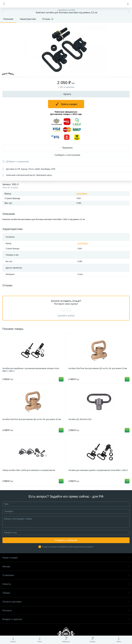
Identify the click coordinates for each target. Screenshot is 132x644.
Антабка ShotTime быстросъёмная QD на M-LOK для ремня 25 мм (98, 368)
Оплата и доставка (66, 602)
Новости (66, 584)
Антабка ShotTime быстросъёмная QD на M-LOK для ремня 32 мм (32, 419)
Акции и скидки (66, 558)
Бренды (66, 566)
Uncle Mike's (82, 194)
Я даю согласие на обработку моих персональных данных (68, 547)
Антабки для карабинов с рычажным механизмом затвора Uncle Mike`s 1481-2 (31, 370)
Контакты (66, 610)
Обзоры (66, 593)
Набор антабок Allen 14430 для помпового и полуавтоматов (29, 470)
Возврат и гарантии (66, 619)
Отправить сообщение (66, 540)
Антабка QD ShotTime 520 (80, 419)
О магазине (66, 575)
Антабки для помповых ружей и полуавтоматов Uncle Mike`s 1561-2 (98, 470)
